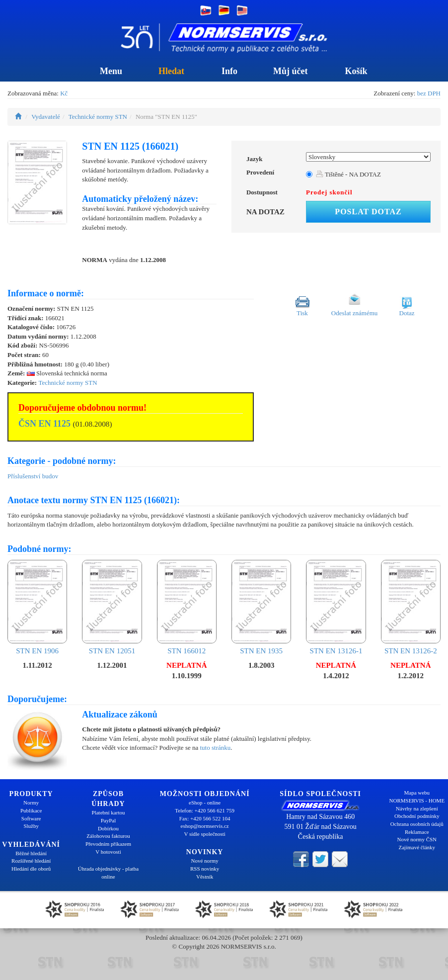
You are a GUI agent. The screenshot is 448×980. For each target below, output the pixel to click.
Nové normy (205, 861)
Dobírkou (108, 828)
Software (31, 818)
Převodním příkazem (108, 844)
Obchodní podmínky (417, 816)
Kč (64, 93)
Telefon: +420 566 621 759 (205, 810)
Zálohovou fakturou (108, 836)
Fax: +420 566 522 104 (205, 818)
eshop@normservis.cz (205, 826)
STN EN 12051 (112, 607)
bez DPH (429, 93)
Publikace (31, 810)
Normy (31, 802)
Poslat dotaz (368, 212)
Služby (31, 826)
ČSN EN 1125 (44, 424)
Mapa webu (417, 793)
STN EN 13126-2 (411, 607)
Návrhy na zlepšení (417, 808)
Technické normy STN (98, 117)
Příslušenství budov (33, 476)
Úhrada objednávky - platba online (108, 873)
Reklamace (417, 832)
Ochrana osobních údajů (417, 824)
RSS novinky (205, 869)
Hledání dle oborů (31, 869)
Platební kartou (109, 812)
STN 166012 (187, 607)
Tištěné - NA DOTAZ (348, 174)
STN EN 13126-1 (336, 607)
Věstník (205, 877)
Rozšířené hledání (31, 861)
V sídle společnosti (205, 834)
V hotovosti (108, 852)
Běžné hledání (31, 853)
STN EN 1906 (37, 607)
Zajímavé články (417, 847)
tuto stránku (215, 748)
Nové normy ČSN (417, 839)
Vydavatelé (46, 117)
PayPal (109, 820)
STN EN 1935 (261, 607)
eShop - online (205, 802)
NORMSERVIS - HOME (417, 801)
